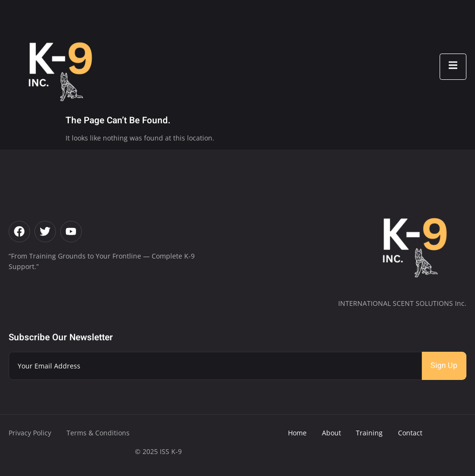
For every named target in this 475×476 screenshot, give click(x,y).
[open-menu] (453, 67)
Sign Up (444, 366)
